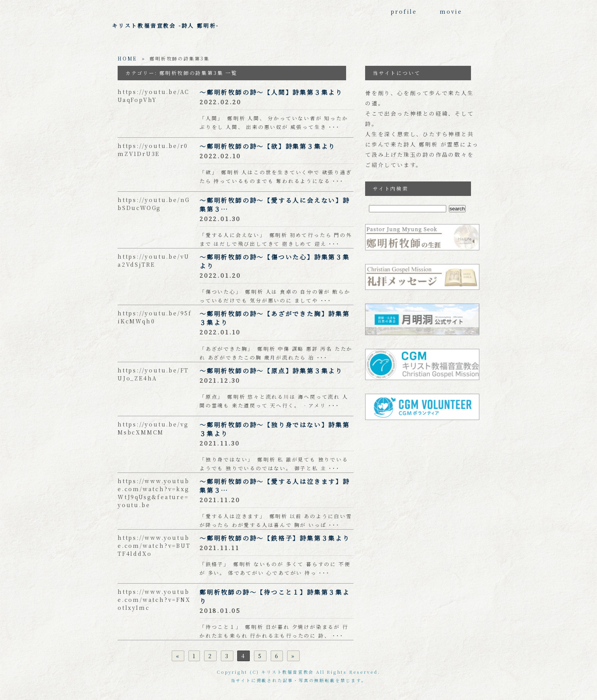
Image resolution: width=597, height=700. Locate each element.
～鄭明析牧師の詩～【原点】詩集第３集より (271, 371)
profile (404, 11)
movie (451, 11)
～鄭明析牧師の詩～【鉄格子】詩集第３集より (275, 538)
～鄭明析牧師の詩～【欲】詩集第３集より (267, 146)
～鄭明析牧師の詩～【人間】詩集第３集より (271, 92)
